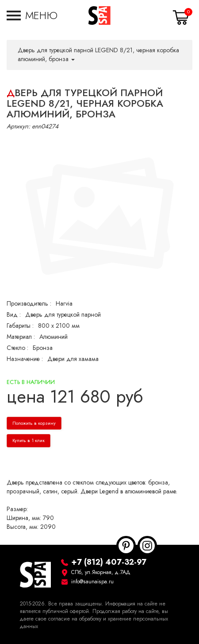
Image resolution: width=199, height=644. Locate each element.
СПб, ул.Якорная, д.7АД (101, 572)
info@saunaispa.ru (92, 582)
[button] (32, 16)
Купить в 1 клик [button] (29, 440)
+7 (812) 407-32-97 (109, 562)
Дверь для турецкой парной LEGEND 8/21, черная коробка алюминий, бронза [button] (98, 55)
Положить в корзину (34, 423)
